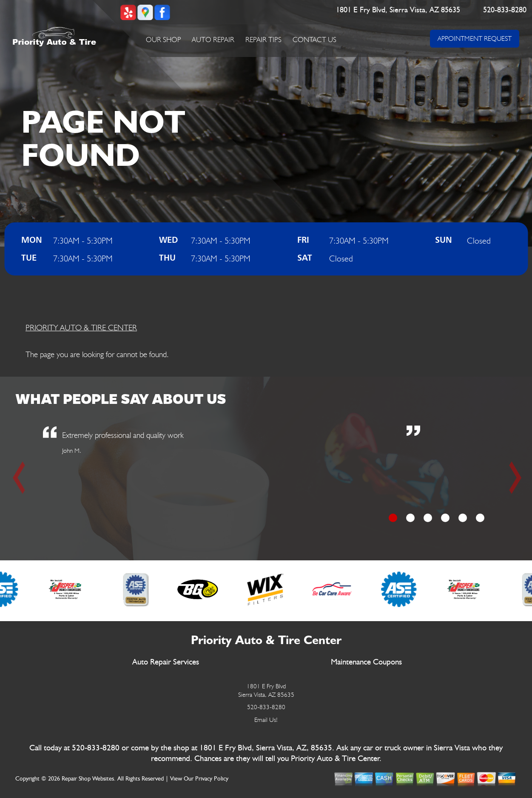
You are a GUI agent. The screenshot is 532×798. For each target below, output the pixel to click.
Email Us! (266, 720)
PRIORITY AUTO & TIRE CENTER (81, 327)
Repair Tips (263, 40)
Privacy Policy (212, 779)
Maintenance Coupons (366, 662)
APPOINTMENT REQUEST (475, 38)
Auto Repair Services (166, 662)
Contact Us (314, 40)
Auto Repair (213, 40)
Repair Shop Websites (88, 779)
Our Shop (164, 40)
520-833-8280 (505, 10)
